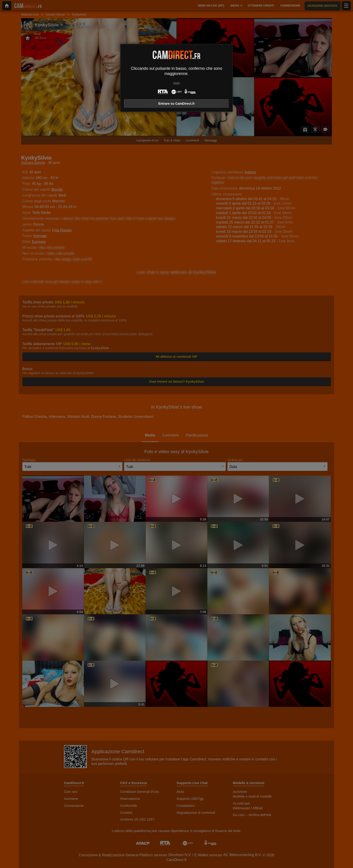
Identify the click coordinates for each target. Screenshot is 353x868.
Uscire (176, 83)
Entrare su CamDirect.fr (176, 104)
